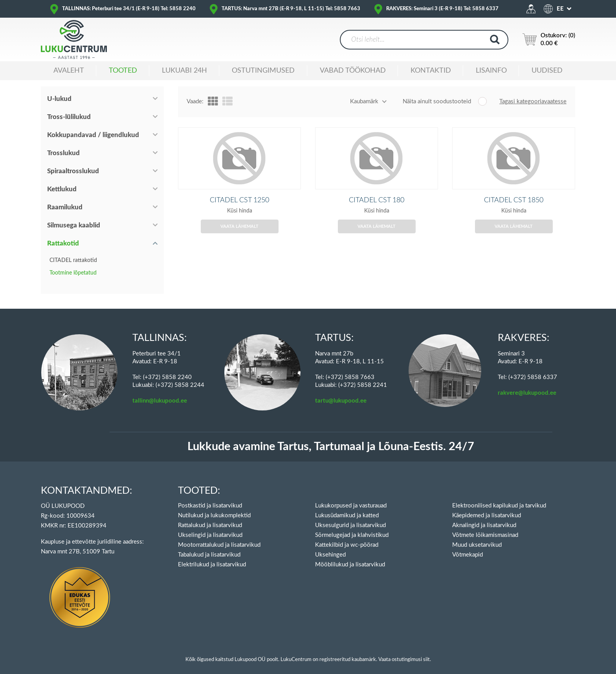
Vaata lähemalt (239, 238)
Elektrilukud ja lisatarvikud (212, 556)
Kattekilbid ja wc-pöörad (347, 536)
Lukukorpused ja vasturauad (351, 497)
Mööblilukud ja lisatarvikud (350, 556)
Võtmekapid (467, 546)
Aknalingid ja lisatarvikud (484, 517)
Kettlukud (62, 189)
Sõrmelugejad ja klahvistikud (352, 527)
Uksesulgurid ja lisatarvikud (350, 517)
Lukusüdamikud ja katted (347, 507)
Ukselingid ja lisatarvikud (210, 527)
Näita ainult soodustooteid (437, 102)
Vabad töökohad (353, 71)
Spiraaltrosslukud (73, 171)
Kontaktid (431, 71)
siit (426, 651)
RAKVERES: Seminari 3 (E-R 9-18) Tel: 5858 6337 (442, 9)
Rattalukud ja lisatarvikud (210, 517)
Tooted (123, 71)
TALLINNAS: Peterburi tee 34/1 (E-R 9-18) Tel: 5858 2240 (129, 9)
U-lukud (59, 99)
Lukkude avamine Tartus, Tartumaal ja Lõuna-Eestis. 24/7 (331, 438)
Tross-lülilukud (69, 117)
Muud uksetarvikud (477, 536)
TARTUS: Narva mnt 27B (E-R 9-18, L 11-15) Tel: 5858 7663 (291, 9)
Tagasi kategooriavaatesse (533, 102)
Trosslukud (63, 153)
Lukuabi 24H (184, 71)
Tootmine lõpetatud (73, 273)
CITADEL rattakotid (73, 260)
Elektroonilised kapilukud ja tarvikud (499, 497)
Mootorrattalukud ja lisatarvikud (219, 536)
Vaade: (195, 102)
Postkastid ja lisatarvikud (210, 497)
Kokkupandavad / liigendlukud (93, 135)
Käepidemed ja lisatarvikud (487, 507)
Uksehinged (330, 546)
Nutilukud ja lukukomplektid (214, 507)
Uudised (547, 71)
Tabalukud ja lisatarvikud (209, 546)
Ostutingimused (263, 71)
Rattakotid (63, 243)
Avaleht (69, 71)
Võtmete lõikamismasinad (485, 527)
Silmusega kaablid (74, 225)
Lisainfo (491, 71)
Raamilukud (65, 207)
